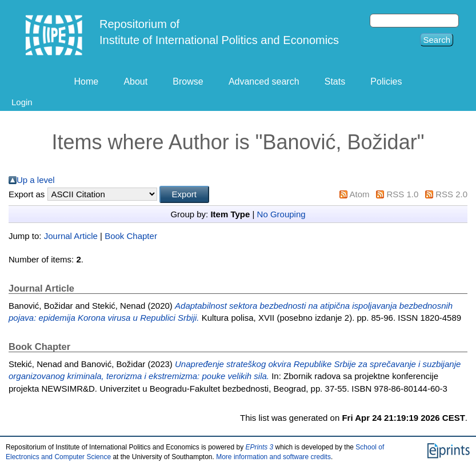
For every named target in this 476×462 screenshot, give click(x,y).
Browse (188, 81)
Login (22, 102)
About (135, 81)
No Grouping (281, 214)
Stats (335, 81)
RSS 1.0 (402, 194)
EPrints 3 (260, 447)
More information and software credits (273, 457)
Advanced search (264, 81)
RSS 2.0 (451, 194)
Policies (386, 81)
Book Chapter (131, 236)
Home (87, 81)
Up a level (36, 180)
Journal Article (71, 236)
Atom (360, 194)
